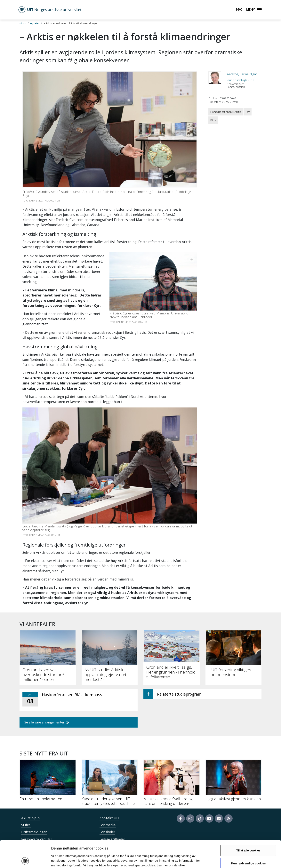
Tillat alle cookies (248, 825)
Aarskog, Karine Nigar (242, 74)
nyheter (35, 23)
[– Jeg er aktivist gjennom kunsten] (234, 782)
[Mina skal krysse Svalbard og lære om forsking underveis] (172, 784)
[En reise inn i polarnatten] (48, 782)
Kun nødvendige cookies (248, 838)
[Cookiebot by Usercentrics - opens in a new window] (25, 860)
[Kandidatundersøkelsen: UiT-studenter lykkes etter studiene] (110, 784)
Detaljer (208, 860)
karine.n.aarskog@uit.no (241, 80)
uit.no (23, 23)
